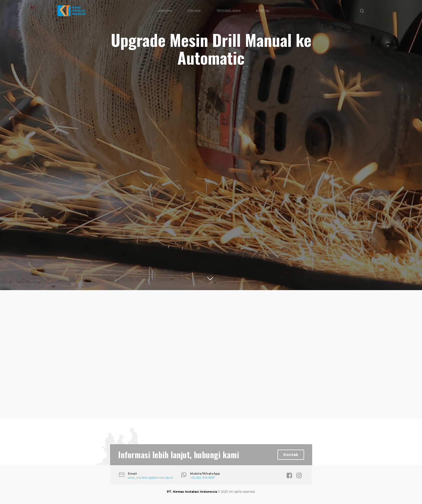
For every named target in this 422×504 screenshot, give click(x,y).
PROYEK (194, 11)
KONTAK (263, 11)
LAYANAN (164, 11)
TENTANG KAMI (228, 11)
